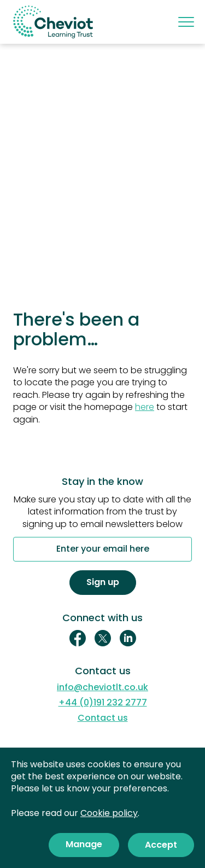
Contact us (103, 718)
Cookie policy (109, 813)
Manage (84, 844)
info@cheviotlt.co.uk (102, 687)
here (145, 407)
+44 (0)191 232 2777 (103, 703)
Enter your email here (103, 549)
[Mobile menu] (185, 22)
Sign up (103, 582)
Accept (161, 845)
